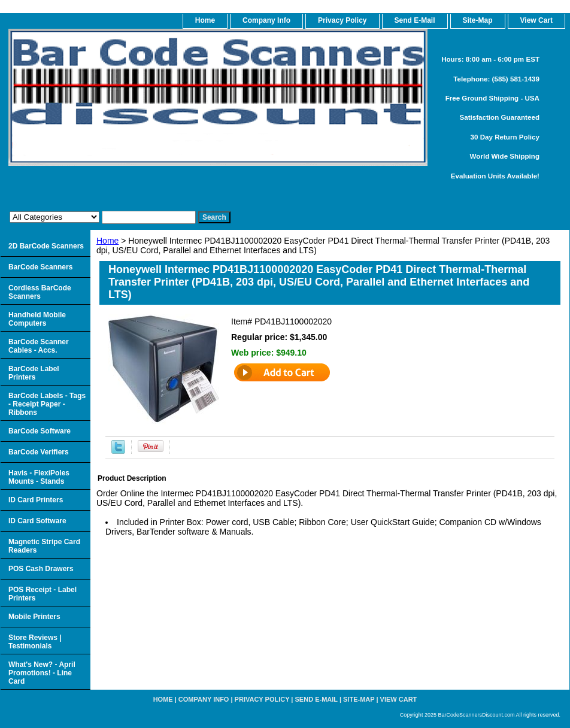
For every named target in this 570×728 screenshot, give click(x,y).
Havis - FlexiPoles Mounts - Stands (39, 477)
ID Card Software (37, 521)
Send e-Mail (316, 699)
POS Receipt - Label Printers (43, 594)
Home (107, 241)
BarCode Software (40, 431)
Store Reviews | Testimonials (35, 642)
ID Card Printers (36, 500)
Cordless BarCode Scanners (40, 292)
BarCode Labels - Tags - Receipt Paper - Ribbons (47, 404)
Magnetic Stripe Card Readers (44, 546)
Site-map (359, 699)
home (205, 20)
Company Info (266, 20)
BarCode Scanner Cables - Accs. (39, 346)
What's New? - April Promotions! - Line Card (42, 673)
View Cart (399, 699)
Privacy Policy (342, 20)
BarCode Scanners (40, 267)
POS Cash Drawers (41, 569)
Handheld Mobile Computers (37, 319)
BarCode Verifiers (39, 452)
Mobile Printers (34, 617)
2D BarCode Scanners (46, 246)
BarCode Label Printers (34, 373)
